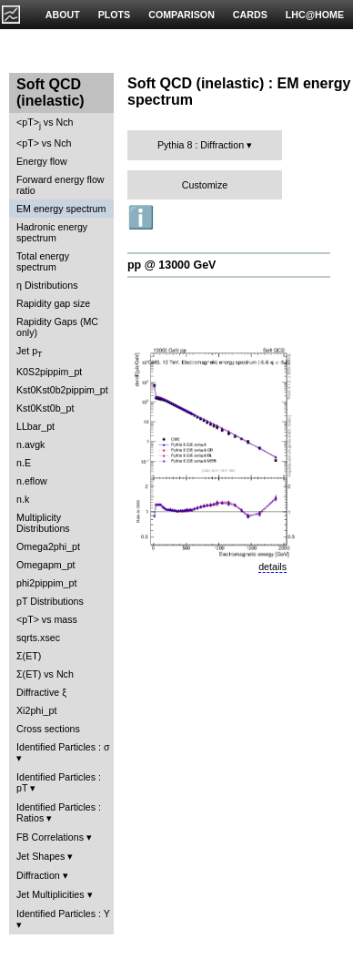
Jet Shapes (40, 856)
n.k (23, 499)
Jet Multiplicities (50, 894)
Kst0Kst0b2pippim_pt (62, 390)
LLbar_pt (35, 426)
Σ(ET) (29, 656)
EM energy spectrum (61, 209)
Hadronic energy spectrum (52, 232)
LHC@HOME (315, 15)
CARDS (250, 15)
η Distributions (47, 285)
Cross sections (48, 729)
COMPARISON (182, 15)
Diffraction (38, 875)
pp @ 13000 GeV (171, 265)
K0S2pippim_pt (49, 372)
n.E (24, 463)
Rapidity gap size (53, 303)
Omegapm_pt (46, 565)
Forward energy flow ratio (61, 185)
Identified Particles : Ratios (59, 812)
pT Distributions (50, 601)
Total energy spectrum (43, 261)
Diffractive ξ (41, 692)
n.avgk (30, 444)
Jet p (30, 352)
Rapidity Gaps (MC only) (57, 327)
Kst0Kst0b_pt (45, 408)
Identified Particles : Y (63, 914)
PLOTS (115, 15)
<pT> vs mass (47, 619)
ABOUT (63, 15)
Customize (205, 185)
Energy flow (42, 161)
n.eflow (32, 481)
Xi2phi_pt (36, 710)
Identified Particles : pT (59, 782)
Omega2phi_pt (48, 546)
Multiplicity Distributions (43, 523)
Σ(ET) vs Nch (45, 674)
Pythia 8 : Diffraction (201, 145)
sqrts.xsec (38, 638)
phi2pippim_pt (46, 583)
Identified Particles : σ (63, 747)
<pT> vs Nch (45, 123)
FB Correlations (50, 837)
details (272, 567)
